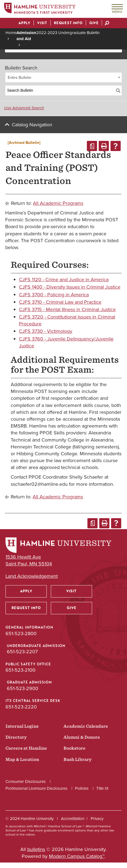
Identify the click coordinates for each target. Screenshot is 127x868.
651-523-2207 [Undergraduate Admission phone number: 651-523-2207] (22, 652)
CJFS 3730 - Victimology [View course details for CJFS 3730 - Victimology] (46, 331)
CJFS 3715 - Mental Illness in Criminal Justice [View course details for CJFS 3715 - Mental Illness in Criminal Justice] (67, 309)
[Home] (40, 9)
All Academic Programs (58, 203)
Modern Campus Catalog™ (77, 856)
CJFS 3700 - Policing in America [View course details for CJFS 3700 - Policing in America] (54, 295)
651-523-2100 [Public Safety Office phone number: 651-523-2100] (20, 670)
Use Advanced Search (24, 108)
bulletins (36, 849)
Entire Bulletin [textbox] (20, 78)
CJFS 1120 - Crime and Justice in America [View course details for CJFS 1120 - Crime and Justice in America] (64, 280)
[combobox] (64, 77)
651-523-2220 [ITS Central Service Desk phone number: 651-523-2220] (21, 707)
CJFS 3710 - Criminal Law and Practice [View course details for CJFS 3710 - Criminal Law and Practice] (60, 302)
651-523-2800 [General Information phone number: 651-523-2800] (21, 633)
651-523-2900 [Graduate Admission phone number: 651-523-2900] (23, 688)
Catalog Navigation (32, 125)
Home (11, 33)
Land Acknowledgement (32, 576)
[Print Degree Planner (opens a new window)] (92, 146)
